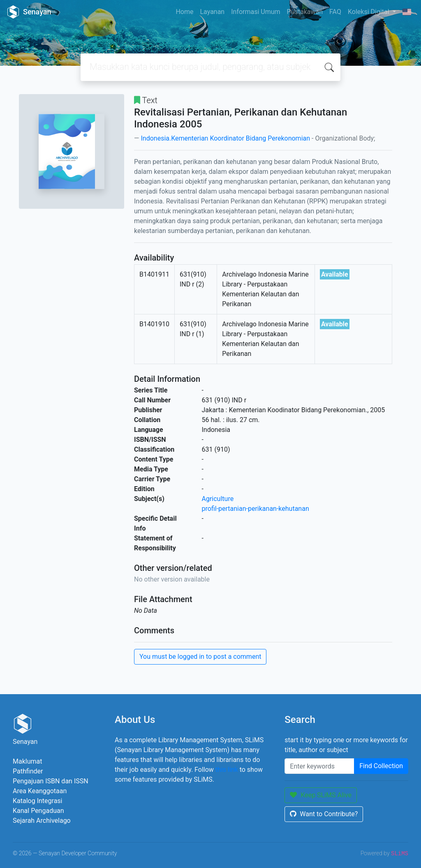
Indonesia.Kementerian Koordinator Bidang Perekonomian (225, 138)
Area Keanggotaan (40, 791)
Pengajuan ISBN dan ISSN (51, 781)
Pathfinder (28, 771)
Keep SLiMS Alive (321, 795)
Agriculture (218, 499)
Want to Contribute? (324, 814)
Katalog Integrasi (38, 801)
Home (184, 12)
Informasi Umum (256, 12)
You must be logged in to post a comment (200, 657)
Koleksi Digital (369, 12)
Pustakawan (305, 12)
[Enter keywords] (319, 766)
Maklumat (27, 761)
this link (227, 770)
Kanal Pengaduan (38, 811)
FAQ (335, 12)
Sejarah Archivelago (42, 821)
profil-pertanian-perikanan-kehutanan (256, 509)
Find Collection (381, 766)
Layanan (212, 12)
